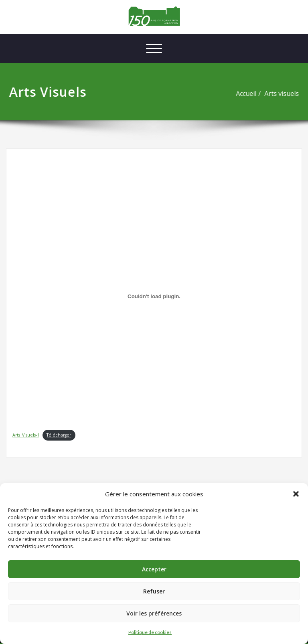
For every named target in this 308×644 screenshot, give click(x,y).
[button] (296, 494)
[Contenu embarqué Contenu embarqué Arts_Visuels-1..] (154, 296)
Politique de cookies (150, 632)
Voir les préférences (154, 613)
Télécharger (59, 435)
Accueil (249, 93)
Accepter (154, 569)
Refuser (154, 591)
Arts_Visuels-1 (26, 435)
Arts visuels (284, 93)
